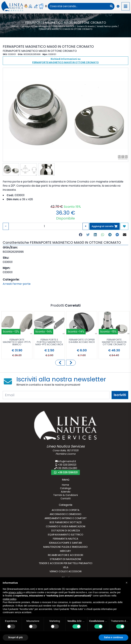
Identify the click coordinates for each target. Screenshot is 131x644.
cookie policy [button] (9, 599)
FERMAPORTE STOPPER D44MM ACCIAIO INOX (82, 341)
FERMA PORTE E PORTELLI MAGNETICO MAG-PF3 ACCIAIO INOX (49, 342)
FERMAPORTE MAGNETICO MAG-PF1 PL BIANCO (17, 342)
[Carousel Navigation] (65, 363)
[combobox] (78, 6)
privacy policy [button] (16, 592)
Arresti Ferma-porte (17, 284)
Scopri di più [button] (15, 637)
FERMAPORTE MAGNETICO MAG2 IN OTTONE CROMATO (114, 342)
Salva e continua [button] (113, 637)
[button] (127, 583)
